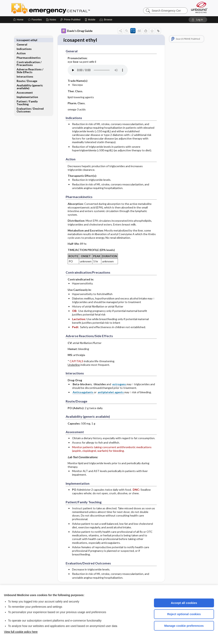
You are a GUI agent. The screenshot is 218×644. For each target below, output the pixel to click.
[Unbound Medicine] (199, 7)
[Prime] (70, 20)
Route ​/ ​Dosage (27, 76)
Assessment (25, 88)
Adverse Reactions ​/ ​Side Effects (30, 66)
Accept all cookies (184, 603)
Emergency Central (61, 8)
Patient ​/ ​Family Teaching (27, 98)
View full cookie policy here (21, 632)
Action (21, 49)
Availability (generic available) (30, 82)
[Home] (18, 20)
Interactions (25, 72)
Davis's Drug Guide (77, 31)
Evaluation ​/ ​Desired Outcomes (30, 106)
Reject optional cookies (184, 614)
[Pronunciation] (98, 71)
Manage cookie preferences (184, 626)
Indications (24, 44)
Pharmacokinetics (29, 53)
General (22, 40)
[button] (106, 20)
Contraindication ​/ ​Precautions (29, 59)
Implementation (27, 93)
